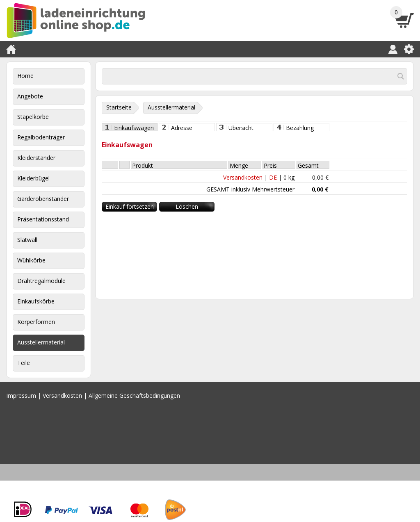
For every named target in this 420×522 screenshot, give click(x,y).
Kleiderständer (36, 158)
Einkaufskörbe (36, 301)
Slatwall (27, 240)
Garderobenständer (43, 199)
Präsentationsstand (43, 219)
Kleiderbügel (33, 178)
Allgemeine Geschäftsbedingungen (134, 395)
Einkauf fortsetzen (130, 206)
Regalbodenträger (41, 137)
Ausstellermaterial (41, 342)
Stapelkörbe (33, 117)
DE (273, 177)
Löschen (187, 206)
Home (25, 76)
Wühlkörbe (31, 260)
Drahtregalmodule (41, 281)
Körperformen (36, 322)
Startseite (119, 107)
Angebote (30, 96)
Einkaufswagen (134, 128)
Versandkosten (243, 177)
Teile (24, 363)
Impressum (21, 395)
